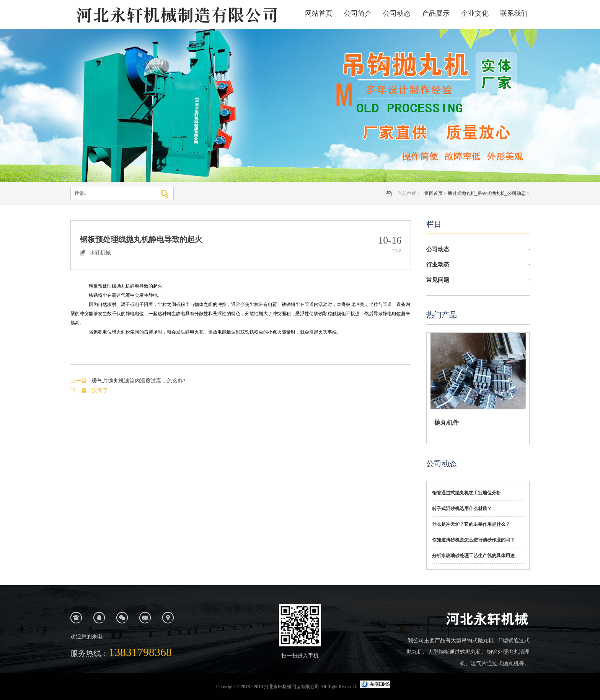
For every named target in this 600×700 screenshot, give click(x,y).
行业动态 (438, 265)
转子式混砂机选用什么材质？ (462, 509)
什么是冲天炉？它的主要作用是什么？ (471, 524)
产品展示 (436, 13)
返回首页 (434, 193)
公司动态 (397, 13)
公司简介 (358, 13)
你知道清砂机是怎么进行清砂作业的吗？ (473, 540)
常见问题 (438, 280)
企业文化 (475, 13)
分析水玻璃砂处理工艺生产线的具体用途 (473, 556)
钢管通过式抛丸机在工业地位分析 (466, 493)
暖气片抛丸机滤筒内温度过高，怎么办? (139, 381)
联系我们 (514, 13)
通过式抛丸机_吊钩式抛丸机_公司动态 (487, 193)
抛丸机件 (447, 423)
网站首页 (319, 13)
